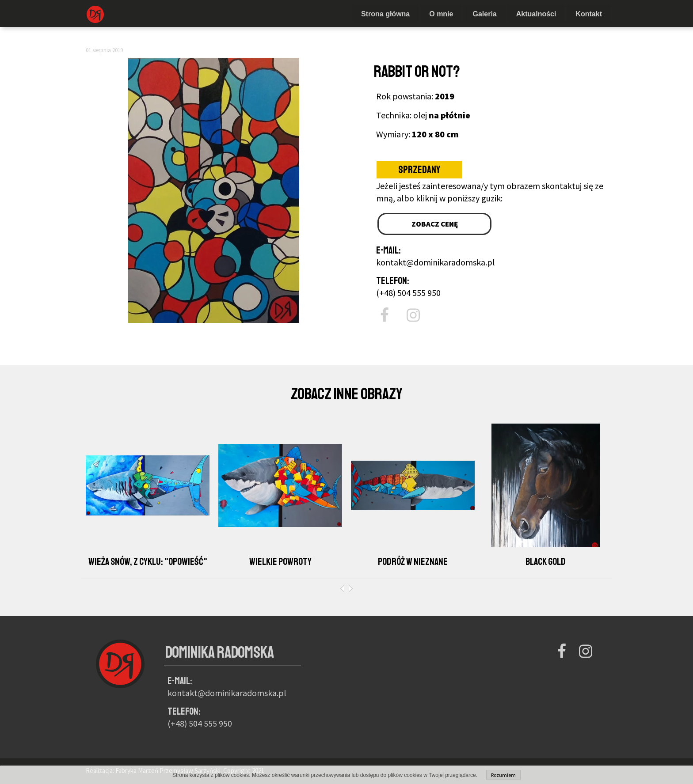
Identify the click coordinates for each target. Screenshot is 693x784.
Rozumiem (503, 775)
